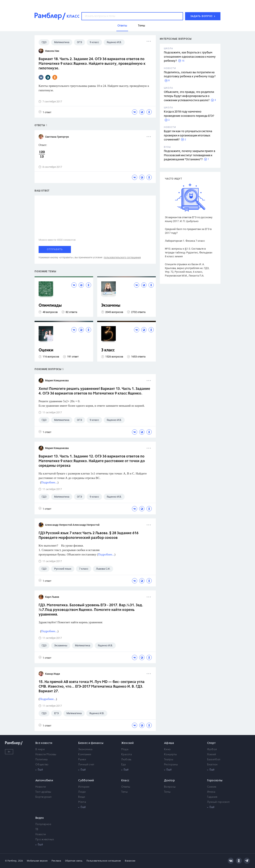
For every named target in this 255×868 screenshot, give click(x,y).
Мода (125, 749)
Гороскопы (215, 781)
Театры (169, 760)
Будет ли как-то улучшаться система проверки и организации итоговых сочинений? (188, 136)
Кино (167, 749)
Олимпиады (50, 306)
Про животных (45, 840)
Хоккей (212, 755)
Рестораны (171, 765)
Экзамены (111, 306)
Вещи (82, 797)
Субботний (86, 781)
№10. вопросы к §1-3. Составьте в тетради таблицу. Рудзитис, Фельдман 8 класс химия (189, 253)
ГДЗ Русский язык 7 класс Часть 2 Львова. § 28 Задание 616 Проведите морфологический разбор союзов (89, 536)
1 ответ (45, 112)
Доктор (169, 781)
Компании (85, 755)
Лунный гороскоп (218, 802)
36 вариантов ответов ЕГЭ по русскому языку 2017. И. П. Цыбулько (189, 219)
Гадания (212, 797)
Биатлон (212, 765)
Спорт (211, 743)
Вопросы (170, 787)
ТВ (37, 829)
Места (82, 802)
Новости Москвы (46, 755)
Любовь (126, 760)
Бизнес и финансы (91, 743)
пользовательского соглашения (122, 257)
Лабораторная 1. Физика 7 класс (185, 241)
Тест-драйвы (43, 792)
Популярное (43, 824)
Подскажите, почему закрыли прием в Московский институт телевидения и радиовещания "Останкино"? (190, 155)
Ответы (126, 787)
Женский (127, 743)
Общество (42, 765)
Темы (124, 792)
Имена (211, 792)
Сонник (212, 787)
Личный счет (86, 765)
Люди (82, 792)
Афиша (169, 743)
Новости (41, 787)
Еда (124, 765)
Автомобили (44, 781)
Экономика (85, 749)
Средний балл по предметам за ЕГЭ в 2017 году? (188, 231)
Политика (41, 760)
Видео (40, 818)
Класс (125, 781)
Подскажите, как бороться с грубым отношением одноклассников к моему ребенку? (190, 57)
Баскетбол (214, 760)
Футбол (212, 749)
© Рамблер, (11, 861)
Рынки (82, 760)
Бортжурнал (43, 797)
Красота (126, 755)
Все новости (44, 743)
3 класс (108, 350)
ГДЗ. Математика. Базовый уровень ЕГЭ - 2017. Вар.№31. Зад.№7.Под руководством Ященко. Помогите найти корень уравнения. (91, 610)
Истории (84, 787)
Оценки (46, 350)
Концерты (170, 755)
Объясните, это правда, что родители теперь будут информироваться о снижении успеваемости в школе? (189, 96)
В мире (40, 749)
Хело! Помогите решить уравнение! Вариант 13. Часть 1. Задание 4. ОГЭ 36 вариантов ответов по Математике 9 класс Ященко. (94, 391)
